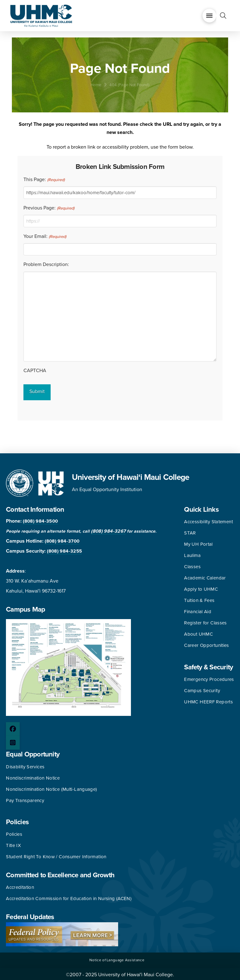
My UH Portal (198, 542)
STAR (190, 531)
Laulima (192, 554)
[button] (209, 16)
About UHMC (198, 632)
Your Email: (45, 237)
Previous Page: (49, 208)
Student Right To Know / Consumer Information (56, 855)
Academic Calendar (205, 576)
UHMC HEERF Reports (208, 700)
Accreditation (20, 885)
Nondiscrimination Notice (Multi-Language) (51, 787)
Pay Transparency (25, 798)
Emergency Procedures (209, 677)
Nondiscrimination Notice (33, 776)
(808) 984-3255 (64, 549)
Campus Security (202, 689)
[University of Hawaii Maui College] (41, 15)
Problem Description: (46, 264)
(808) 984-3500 (40, 519)
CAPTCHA (35, 371)
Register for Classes (205, 621)
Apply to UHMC (201, 587)
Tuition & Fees (199, 598)
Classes (192, 565)
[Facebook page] (13, 727)
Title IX (13, 844)
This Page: (44, 180)
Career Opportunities (207, 643)
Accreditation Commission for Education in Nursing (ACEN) (69, 897)
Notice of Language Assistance (117, 958)
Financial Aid (198, 610)
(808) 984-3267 (108, 529)
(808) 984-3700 (62, 539)
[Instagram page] (13, 741)
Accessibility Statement (208, 520)
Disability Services (25, 765)
